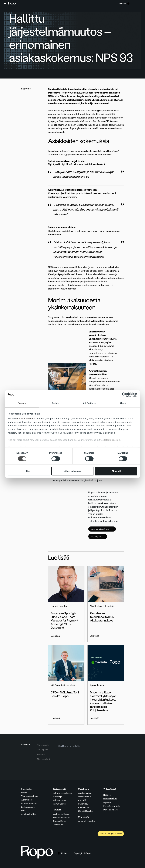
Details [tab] (56, 403)
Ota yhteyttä (98, 536)
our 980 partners (26, 418)
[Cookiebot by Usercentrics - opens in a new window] (124, 395)
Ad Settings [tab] (89, 403)
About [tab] (123, 403)
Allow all (116, 471)
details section (112, 440)
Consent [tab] (22, 403)
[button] (5, 4)
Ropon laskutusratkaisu (102, 529)
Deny (29, 471)
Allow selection (72, 471)
